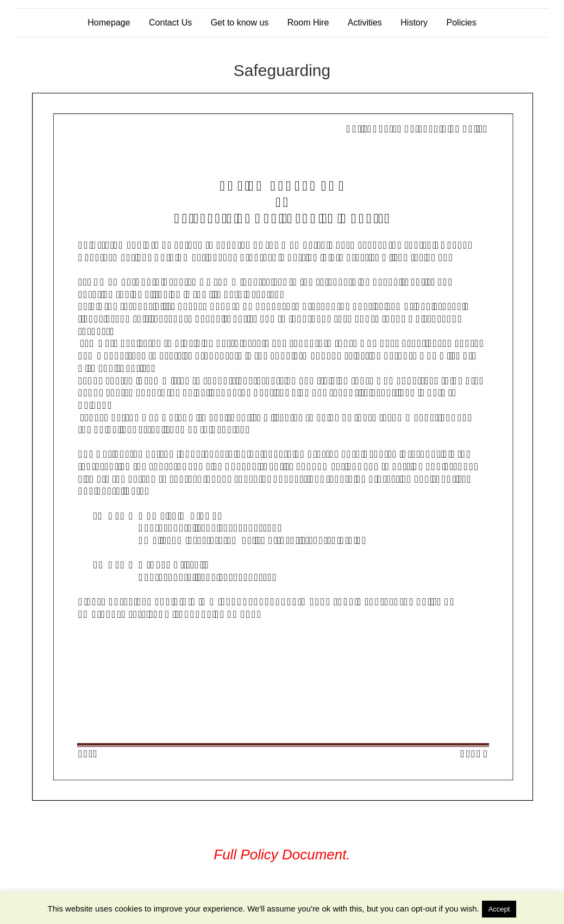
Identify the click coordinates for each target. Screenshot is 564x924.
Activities (365, 23)
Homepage (109, 23)
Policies (462, 23)
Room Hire (308, 23)
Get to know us (240, 23)
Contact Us (170, 23)
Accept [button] (499, 909)
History (414, 23)
